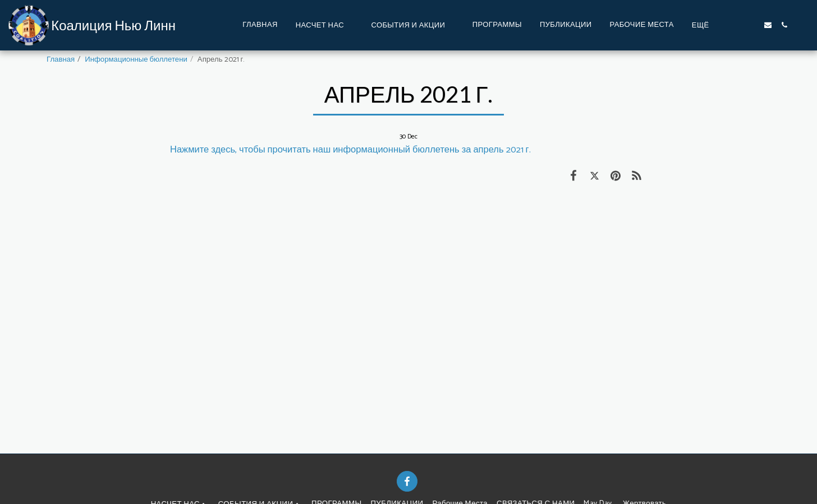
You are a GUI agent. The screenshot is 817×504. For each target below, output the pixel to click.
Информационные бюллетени (136, 59)
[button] (325, 25)
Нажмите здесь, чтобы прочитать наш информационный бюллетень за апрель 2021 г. (350, 150)
